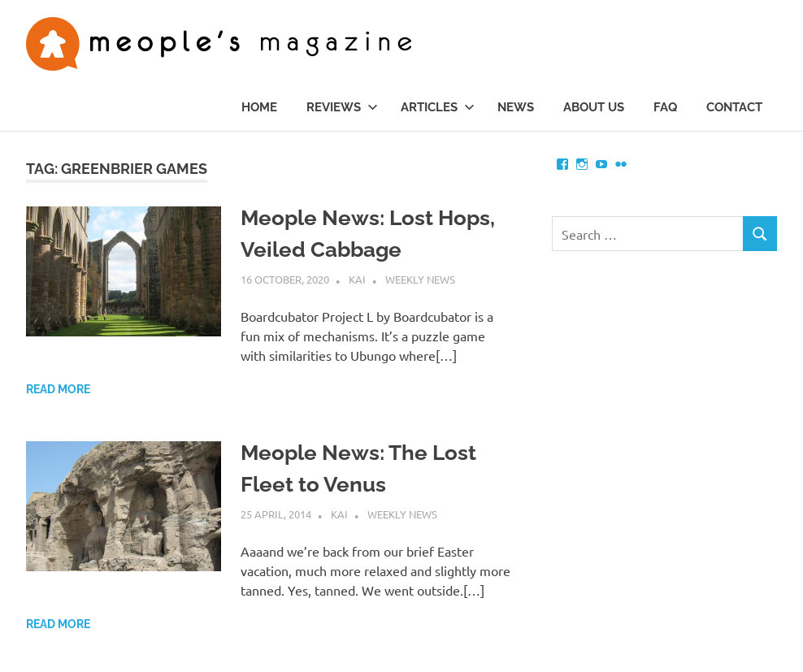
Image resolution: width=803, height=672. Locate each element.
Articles (438, 107)
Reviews (342, 107)
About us (594, 107)
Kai (357, 279)
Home (259, 107)
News (516, 107)
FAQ (665, 107)
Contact (734, 107)
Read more (58, 389)
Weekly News (420, 279)
